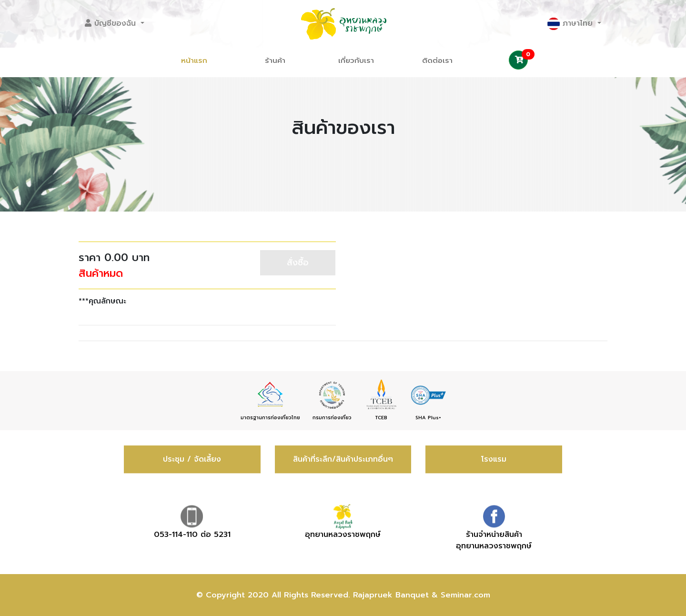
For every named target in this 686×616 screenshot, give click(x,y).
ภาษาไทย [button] (571, 24)
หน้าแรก (194, 61)
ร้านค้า (275, 61)
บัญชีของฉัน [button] (112, 23)
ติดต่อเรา (437, 61)
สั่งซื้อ (298, 263)
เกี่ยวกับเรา (356, 61)
